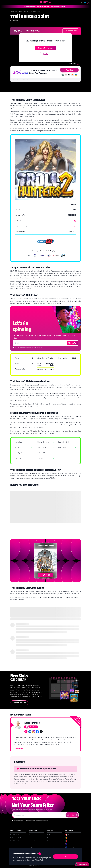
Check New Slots (19, 703)
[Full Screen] (74, 64)
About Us (49, 844)
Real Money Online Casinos (17, 838)
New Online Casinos (16, 841)
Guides (30, 838)
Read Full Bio (19, 749)
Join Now (72, 815)
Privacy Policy (51, 847)
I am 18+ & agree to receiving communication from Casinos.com (28, 347)
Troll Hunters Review (46, 546)
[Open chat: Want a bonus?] (82, 864)
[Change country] (85, 2)
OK (66, 857)
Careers (49, 841)
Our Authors (50, 835)
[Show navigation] (2, 2)
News (30, 835)
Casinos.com (14, 11)
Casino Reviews (33, 841)
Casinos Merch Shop (34, 865)
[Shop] (82, 2)
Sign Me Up (72, 343)
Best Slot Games (24, 11)
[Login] (89, 2)
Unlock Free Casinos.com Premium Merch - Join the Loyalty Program (41, 7)
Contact (49, 838)
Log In (46, 54)
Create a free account (46, 48)
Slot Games (32, 844)
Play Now (66, 71)
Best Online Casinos (15, 835)
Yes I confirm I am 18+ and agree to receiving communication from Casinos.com (31, 820)
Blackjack (31, 847)
